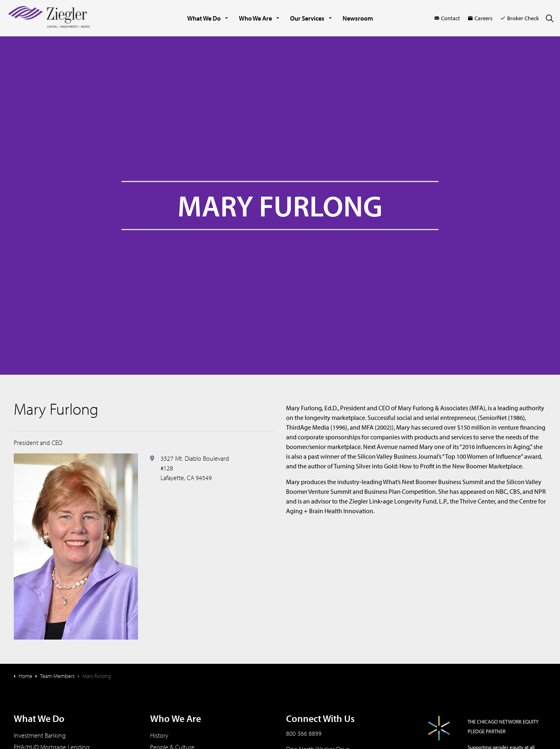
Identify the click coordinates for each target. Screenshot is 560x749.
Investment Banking (40, 735)
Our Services (307, 18)
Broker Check (520, 18)
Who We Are (255, 18)
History (159, 735)
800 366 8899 (304, 733)
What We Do (204, 18)
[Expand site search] (550, 18)
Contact (447, 18)
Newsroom (358, 18)
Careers (480, 18)
